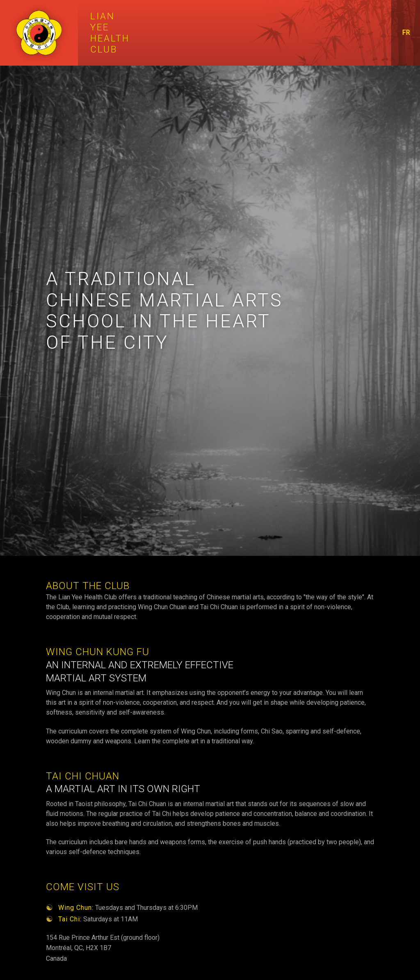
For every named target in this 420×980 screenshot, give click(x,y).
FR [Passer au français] (406, 33)
